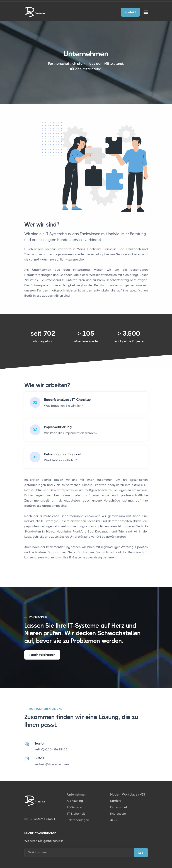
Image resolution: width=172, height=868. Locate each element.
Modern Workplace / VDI (128, 794)
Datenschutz (120, 807)
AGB (113, 820)
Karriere (116, 801)
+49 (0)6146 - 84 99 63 (51, 749)
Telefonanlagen (78, 820)
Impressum (118, 814)
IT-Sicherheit (76, 814)
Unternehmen (77, 794)
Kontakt (130, 12)
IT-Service (74, 807)
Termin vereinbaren (42, 655)
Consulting (75, 801)
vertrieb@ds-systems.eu (52, 764)
